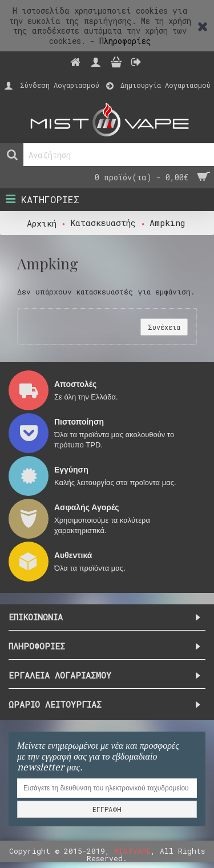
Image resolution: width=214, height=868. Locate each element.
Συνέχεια (164, 327)
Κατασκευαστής (103, 223)
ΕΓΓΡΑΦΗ (107, 809)
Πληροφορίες (125, 41)
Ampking (167, 223)
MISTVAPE (132, 851)
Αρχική (42, 223)
